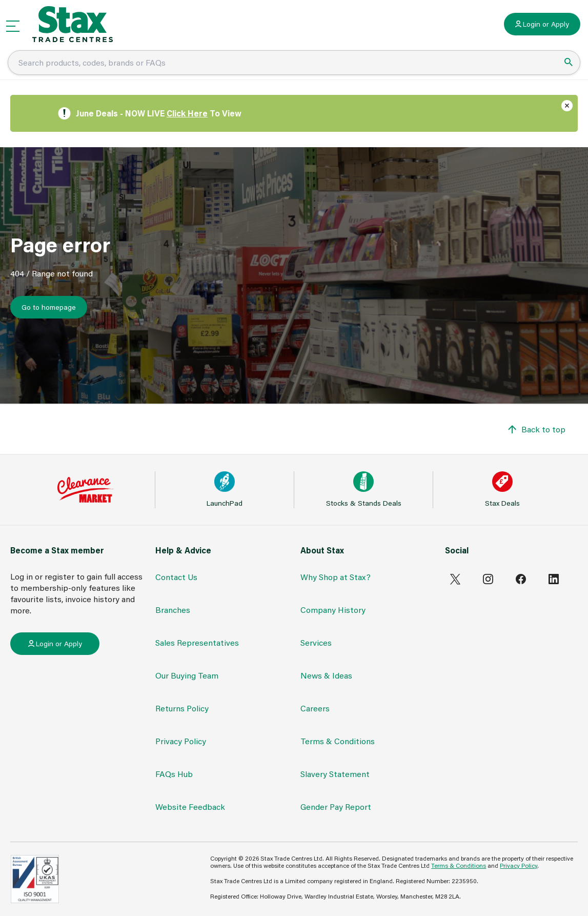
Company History (333, 610)
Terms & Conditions (338, 741)
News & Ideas (326, 675)
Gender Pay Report (336, 807)
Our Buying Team (187, 675)
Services (316, 642)
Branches (173, 610)
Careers (315, 708)
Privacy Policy (181, 741)
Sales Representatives (197, 642)
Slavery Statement (335, 774)
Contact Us (176, 577)
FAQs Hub (174, 774)
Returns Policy (182, 708)
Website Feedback (190, 807)
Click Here (187, 113)
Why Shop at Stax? (336, 577)
